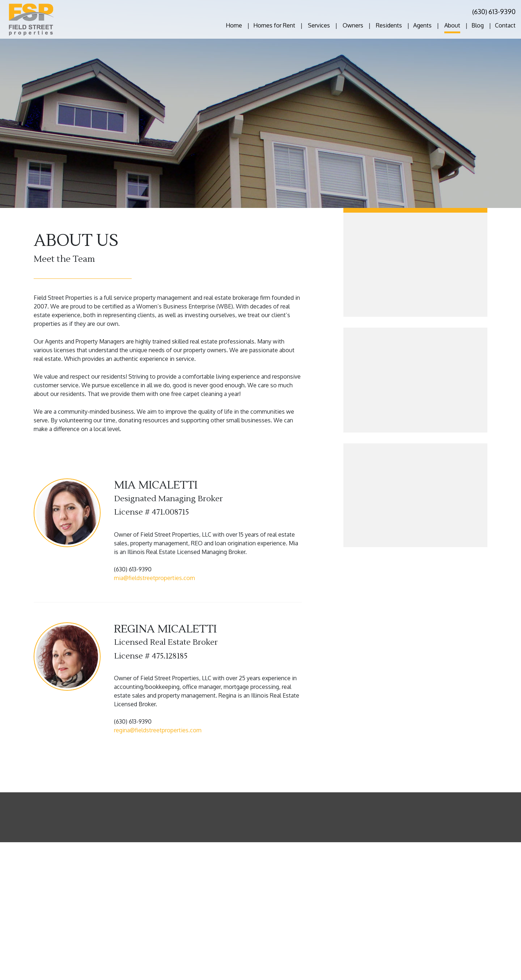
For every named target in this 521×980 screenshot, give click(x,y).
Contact (505, 25)
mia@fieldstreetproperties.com (154, 578)
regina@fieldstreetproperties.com (158, 730)
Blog (478, 25)
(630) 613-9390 (494, 12)
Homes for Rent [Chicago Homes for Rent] (274, 25)
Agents (422, 25)
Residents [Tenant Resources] (389, 25)
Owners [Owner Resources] (353, 25)
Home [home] (234, 25)
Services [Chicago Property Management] (319, 25)
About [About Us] (452, 25)
